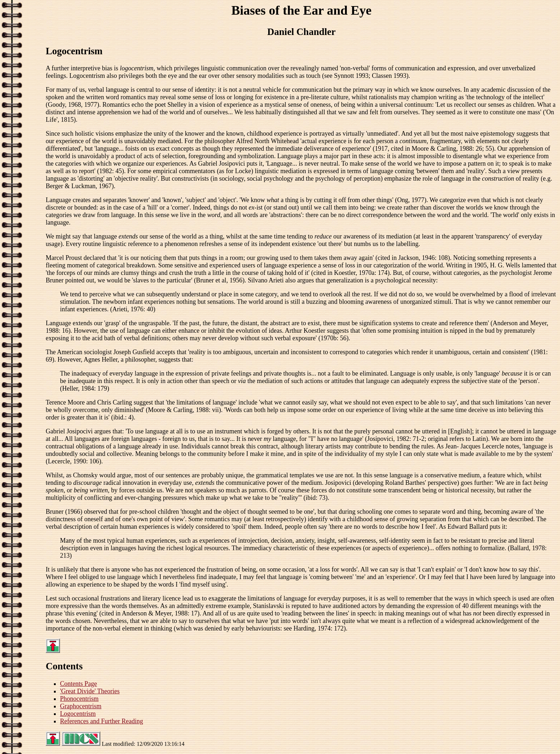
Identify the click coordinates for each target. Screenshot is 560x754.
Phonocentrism (79, 699)
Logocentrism (78, 714)
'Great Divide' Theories (90, 691)
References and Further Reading (101, 721)
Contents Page (79, 684)
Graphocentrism (81, 706)
